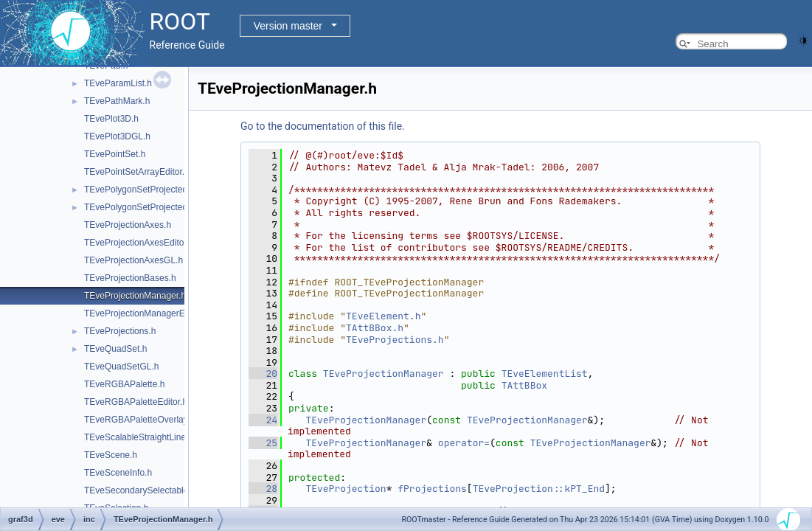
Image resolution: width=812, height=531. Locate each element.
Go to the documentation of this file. (323, 126)
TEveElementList (545, 374)
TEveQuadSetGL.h (121, 367)
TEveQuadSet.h (115, 349)
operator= (464, 443)
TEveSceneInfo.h (118, 473)
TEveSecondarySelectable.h (140, 490)
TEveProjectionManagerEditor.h (146, 313)
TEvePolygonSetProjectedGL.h (145, 207)
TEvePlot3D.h (111, 119)
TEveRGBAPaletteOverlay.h (139, 420)
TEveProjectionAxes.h (128, 225)
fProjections (432, 489)
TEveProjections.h (120, 331)
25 (263, 443)
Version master (288, 26)
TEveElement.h (383, 316)
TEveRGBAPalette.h (124, 384)
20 (263, 374)
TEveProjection (346, 489)
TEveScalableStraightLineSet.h (145, 437)
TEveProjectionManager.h (135, 296)
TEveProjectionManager (384, 374)
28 (263, 489)
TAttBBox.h (375, 328)
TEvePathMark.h (117, 101)
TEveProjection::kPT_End (539, 489)
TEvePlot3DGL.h (117, 136)
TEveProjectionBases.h (130, 278)
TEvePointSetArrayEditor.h (137, 172)
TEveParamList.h (118, 83)
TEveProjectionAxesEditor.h (139, 243)
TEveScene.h (111, 455)
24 (263, 420)
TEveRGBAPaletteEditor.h (136, 402)
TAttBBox (524, 385)
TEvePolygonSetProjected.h (139, 190)
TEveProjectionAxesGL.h (133, 260)
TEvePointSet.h (115, 154)
